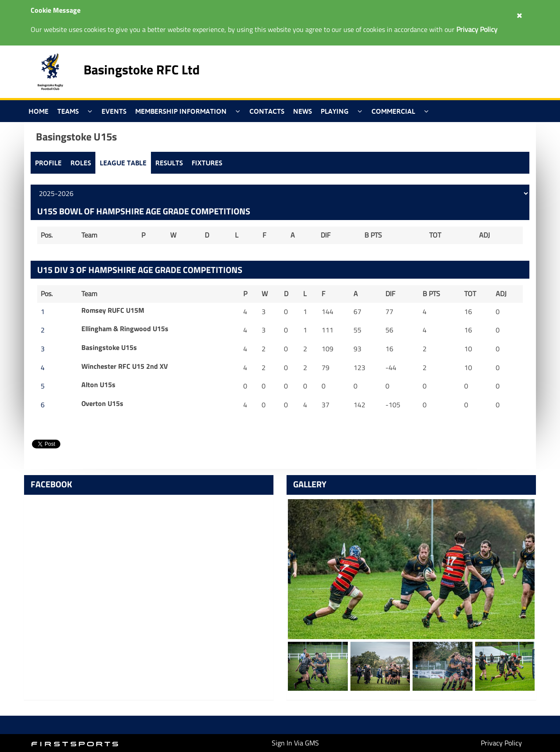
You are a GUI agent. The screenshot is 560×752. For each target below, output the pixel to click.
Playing (335, 111)
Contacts (267, 111)
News (303, 111)
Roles (81, 163)
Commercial (393, 111)
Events (114, 111)
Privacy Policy (501, 743)
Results (169, 163)
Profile (48, 163)
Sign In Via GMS (295, 743)
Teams (68, 111)
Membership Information (181, 111)
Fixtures (207, 163)
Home (38, 111)
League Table (123, 163)
